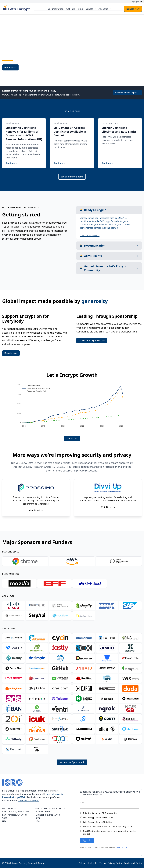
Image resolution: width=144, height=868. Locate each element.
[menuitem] (91, 9)
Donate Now (133, 9)
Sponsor (28, 67)
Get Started (10, 67)
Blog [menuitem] (80, 9)
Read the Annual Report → (127, 93)
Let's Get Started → (90, 235)
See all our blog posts (72, 177)
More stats (72, 439)
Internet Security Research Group (27, 863)
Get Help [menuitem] (71, 9)
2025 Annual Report (29, 801)
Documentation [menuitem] (56, 9)
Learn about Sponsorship (92, 341)
